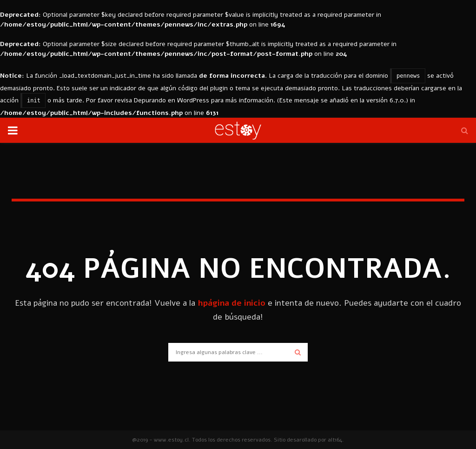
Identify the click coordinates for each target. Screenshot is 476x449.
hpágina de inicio (231, 303)
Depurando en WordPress (172, 100)
